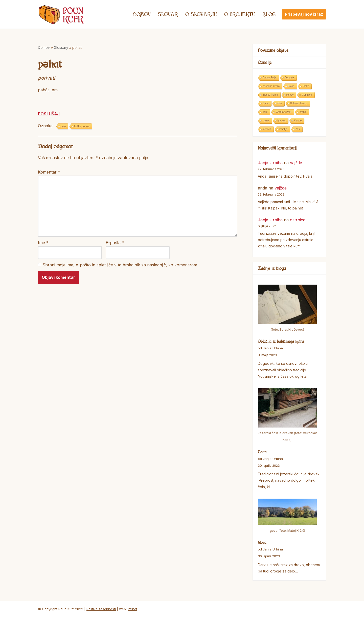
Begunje (289, 78)
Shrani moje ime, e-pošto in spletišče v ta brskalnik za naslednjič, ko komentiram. (120, 265)
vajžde (296, 163)
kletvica (267, 129)
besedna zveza (271, 86)
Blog (269, 14)
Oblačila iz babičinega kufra (281, 341)
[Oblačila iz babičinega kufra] (287, 309)
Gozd (262, 542)
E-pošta (115, 243)
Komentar (49, 172)
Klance (298, 121)
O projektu (240, 14)
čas (298, 129)
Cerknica (307, 95)
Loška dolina (82, 126)
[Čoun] (287, 416)
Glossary (61, 47)
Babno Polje (269, 78)
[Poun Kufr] (61, 14)
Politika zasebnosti (101, 609)
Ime (43, 243)
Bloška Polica (270, 95)
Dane (266, 103)
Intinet (132, 609)
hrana (303, 112)
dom (265, 112)
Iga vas (282, 121)
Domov (142, 14)
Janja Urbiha (270, 163)
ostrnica (298, 220)
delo (63, 126)
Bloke (291, 86)
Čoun (262, 452)
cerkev (290, 95)
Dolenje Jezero (299, 103)
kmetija (283, 129)
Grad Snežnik (283, 112)
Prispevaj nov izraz (304, 14)
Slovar (168, 14)
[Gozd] (287, 516)
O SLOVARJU (201, 14)
